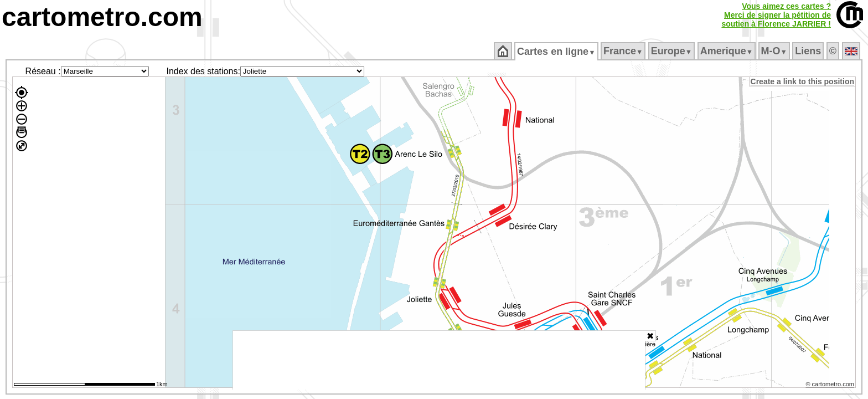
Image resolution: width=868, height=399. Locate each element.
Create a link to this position (803, 81)
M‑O (775, 51)
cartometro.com (102, 17)
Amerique (727, 51)
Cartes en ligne (557, 52)
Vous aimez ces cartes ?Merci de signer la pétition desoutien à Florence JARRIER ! (776, 15)
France (624, 51)
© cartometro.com (831, 386)
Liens (809, 51)
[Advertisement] (439, 360)
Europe (672, 51)
